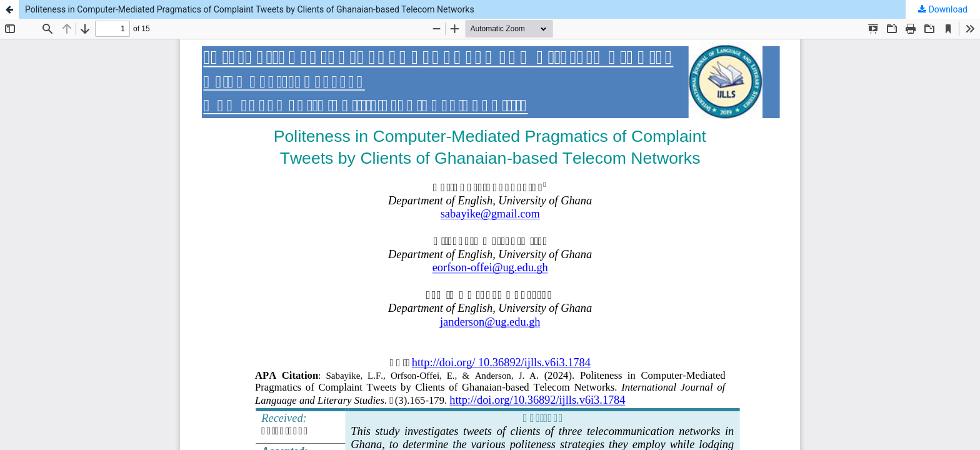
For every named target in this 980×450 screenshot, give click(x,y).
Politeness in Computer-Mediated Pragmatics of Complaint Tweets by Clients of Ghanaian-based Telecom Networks (250, 9)
